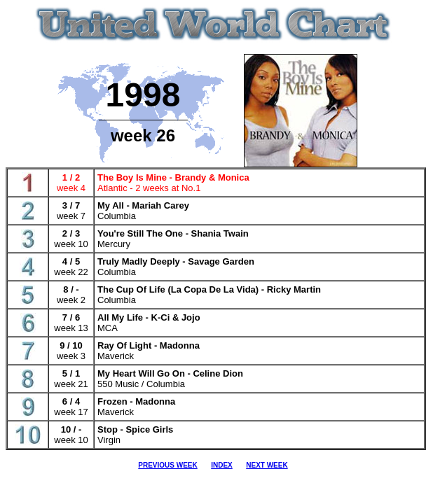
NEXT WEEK (267, 465)
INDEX (222, 465)
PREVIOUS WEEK (167, 465)
